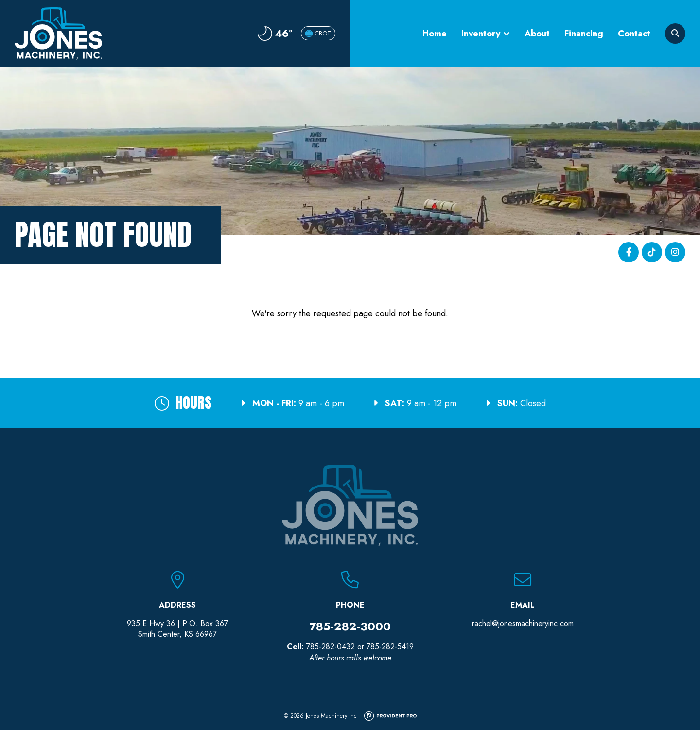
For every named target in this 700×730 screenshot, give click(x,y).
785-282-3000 (350, 626)
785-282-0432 (331, 647)
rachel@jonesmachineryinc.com (523, 623)
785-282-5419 (390, 647)
